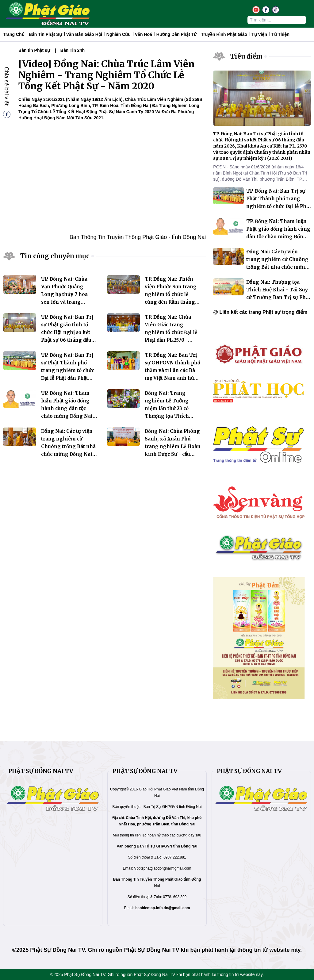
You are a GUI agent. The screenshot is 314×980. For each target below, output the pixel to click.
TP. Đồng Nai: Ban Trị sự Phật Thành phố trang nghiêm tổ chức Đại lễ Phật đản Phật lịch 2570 (68, 370)
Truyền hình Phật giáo (224, 34)
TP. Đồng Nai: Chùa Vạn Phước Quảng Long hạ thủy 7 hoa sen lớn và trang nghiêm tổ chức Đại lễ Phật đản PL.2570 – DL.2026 (67, 302)
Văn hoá (144, 34)
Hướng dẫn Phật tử (177, 34)
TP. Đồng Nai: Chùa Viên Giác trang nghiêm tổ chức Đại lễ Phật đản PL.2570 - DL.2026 (171, 332)
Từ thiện (280, 34)
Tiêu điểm (246, 56)
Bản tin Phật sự (45, 34)
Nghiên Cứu (119, 34)
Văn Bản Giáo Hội (84, 34)
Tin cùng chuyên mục (55, 256)
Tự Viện (259, 34)
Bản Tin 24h (73, 50)
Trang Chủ (14, 34)
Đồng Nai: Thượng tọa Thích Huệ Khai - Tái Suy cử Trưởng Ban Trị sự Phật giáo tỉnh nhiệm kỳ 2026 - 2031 (278, 297)
